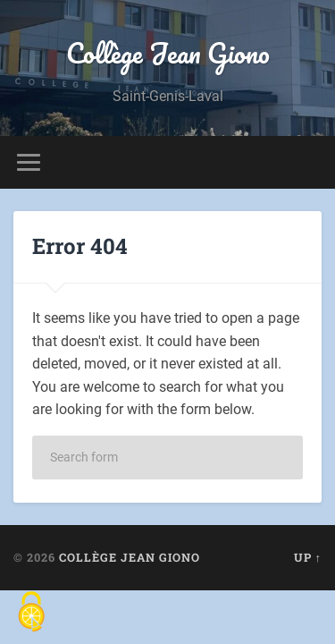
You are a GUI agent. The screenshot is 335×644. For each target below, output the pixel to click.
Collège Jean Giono (168, 53)
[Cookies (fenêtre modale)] (31, 613)
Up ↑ (308, 557)
